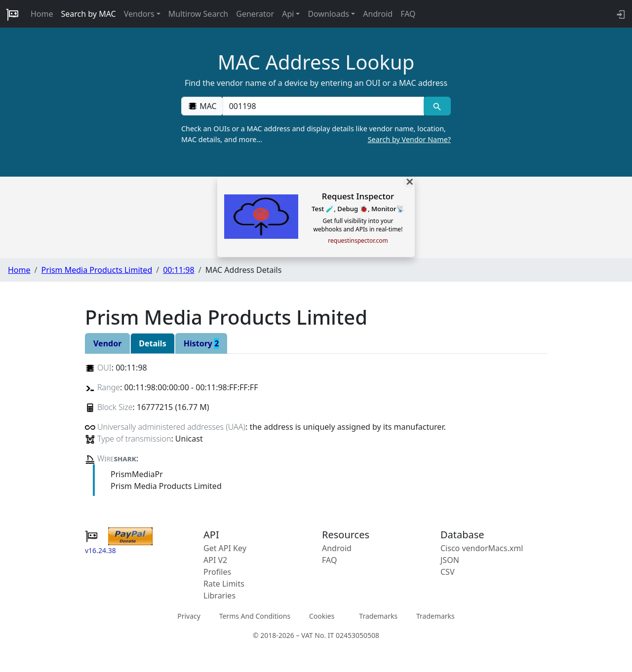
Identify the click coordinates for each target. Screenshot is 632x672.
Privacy (189, 616)
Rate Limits (224, 584)
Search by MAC (89, 14)
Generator (255, 14)
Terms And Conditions (255, 616)
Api (288, 14)
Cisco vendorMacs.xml (482, 548)
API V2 (215, 560)
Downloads (328, 14)
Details (152, 343)
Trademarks (378, 616)
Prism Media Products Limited (97, 270)
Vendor (107, 343)
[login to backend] (620, 14)
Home (42, 14)
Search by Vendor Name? (409, 139)
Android (378, 14)
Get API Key (225, 548)
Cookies (322, 616)
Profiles (217, 572)
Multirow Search (198, 14)
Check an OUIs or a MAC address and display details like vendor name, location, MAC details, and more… (316, 134)
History (201, 343)
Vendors (139, 14)
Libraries (219, 596)
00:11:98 (179, 270)
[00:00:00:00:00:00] (323, 106)
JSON (450, 560)
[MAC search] (437, 106)
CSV (448, 572)
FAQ (408, 14)
